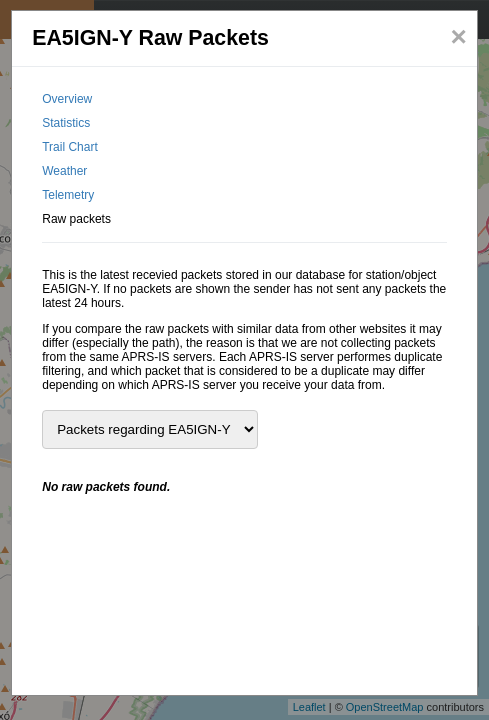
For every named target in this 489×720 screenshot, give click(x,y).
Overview (67, 99)
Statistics (66, 123)
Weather (64, 171)
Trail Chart (70, 147)
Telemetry (68, 195)
